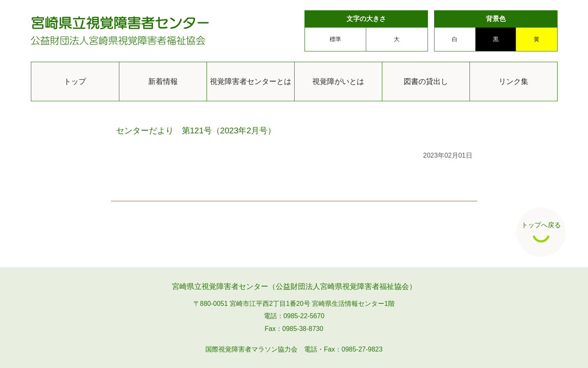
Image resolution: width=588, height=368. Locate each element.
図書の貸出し (426, 82)
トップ (75, 82)
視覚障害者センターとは (251, 82)
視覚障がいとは (338, 82)
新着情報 (163, 82)
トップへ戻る (541, 232)
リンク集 (514, 82)
